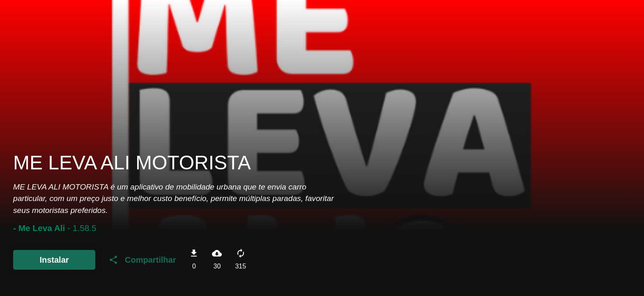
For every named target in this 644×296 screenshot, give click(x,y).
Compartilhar (142, 260)
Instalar (54, 260)
